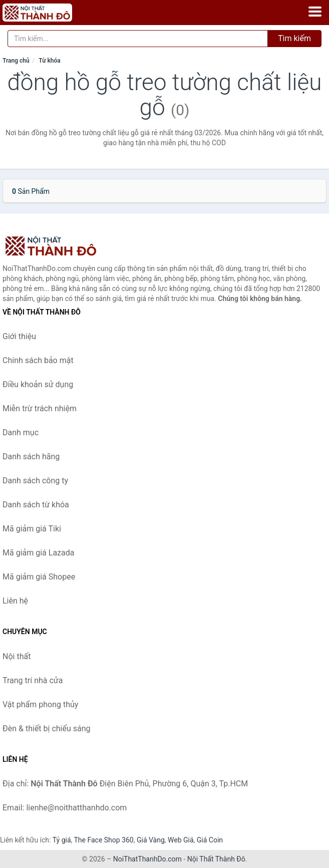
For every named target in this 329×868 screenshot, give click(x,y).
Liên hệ (15, 601)
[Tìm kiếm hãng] (138, 39)
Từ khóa (49, 61)
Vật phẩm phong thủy (40, 704)
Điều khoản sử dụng (38, 384)
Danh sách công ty (35, 481)
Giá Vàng (151, 840)
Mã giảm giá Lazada (38, 553)
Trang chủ (16, 61)
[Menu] (315, 12)
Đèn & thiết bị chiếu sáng (47, 729)
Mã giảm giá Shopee (39, 577)
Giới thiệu (19, 336)
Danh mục (21, 432)
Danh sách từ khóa (36, 505)
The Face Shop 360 (103, 840)
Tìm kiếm (294, 38)
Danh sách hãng (31, 457)
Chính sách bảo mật (38, 360)
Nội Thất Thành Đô (216, 859)
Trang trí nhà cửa (33, 680)
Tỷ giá (62, 840)
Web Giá (181, 840)
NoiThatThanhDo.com (147, 859)
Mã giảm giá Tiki (32, 529)
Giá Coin (210, 840)
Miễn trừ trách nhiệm (40, 408)
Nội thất (17, 656)
